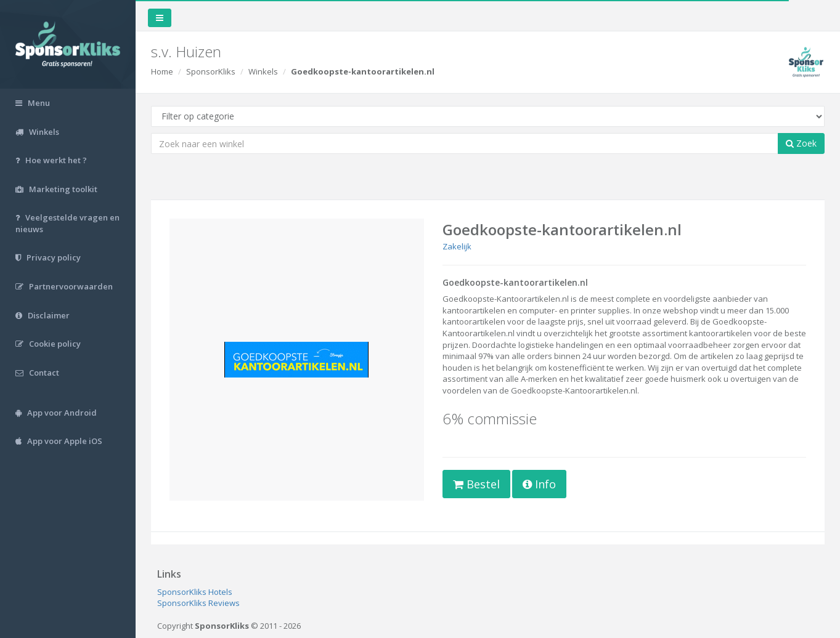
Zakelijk (457, 246)
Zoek (801, 143)
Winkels (263, 71)
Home (162, 71)
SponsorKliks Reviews (198, 603)
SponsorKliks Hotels (195, 592)
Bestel (476, 484)
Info (539, 484)
